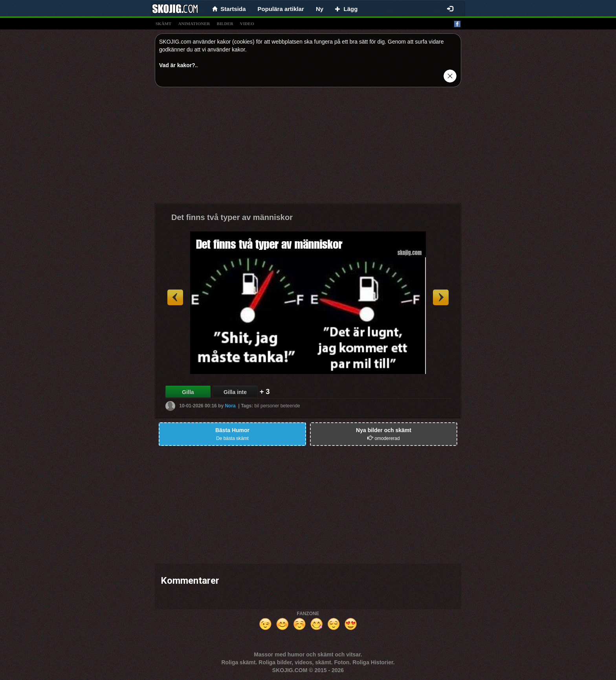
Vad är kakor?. (178, 65)
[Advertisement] (308, 148)
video (247, 24)
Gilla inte (235, 392)
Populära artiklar (281, 9)
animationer (194, 24)
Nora (230, 406)
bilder (225, 24)
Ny (320, 9)
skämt (163, 24)
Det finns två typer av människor (232, 217)
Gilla (188, 392)
